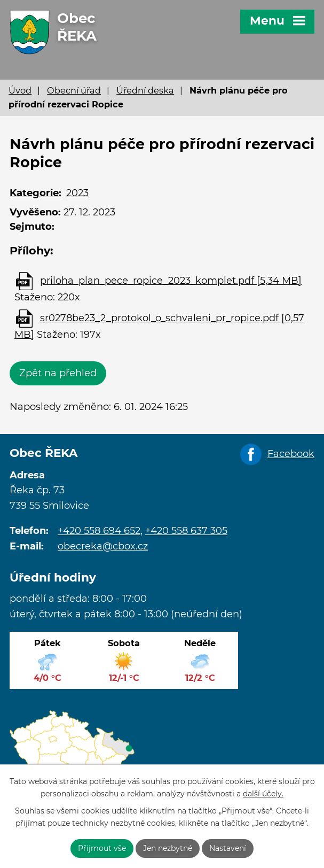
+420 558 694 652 (99, 531)
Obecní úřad (74, 90)
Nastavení (228, 848)
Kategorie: (35, 193)
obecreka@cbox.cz (103, 546)
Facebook (291, 454)
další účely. (263, 794)
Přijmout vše (102, 848)
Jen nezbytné (168, 848)
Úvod (20, 90)
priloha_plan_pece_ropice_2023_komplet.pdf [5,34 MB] (171, 281)
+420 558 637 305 (186, 531)
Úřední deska (145, 90)
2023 (77, 193)
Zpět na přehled (58, 373)
